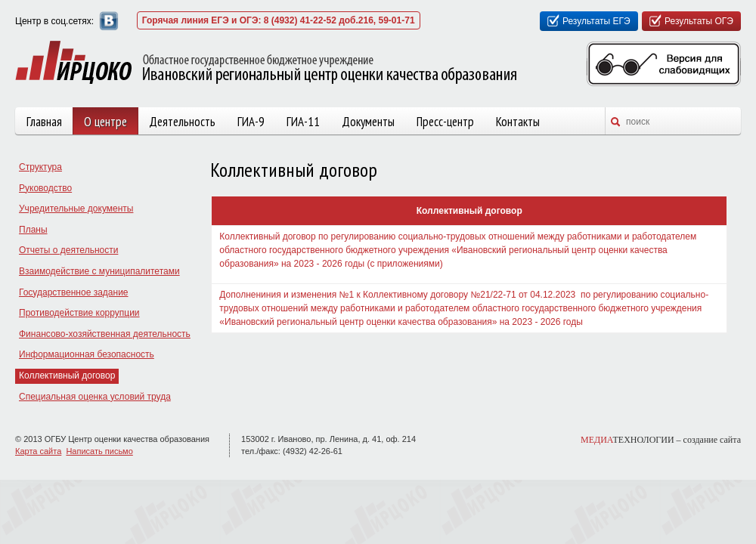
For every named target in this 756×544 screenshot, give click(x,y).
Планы (33, 230)
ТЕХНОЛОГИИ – (661, 440)
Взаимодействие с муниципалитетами (99, 271)
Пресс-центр (445, 122)
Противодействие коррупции (79, 313)
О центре (105, 122)
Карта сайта (38, 451)
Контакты (518, 122)
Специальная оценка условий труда (95, 397)
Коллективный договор (67, 376)
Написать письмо (99, 451)
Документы (368, 122)
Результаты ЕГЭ (596, 21)
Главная (44, 122)
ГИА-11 (303, 122)
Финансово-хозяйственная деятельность (105, 334)
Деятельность (182, 122)
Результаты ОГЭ (699, 21)
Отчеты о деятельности (68, 250)
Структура (40, 167)
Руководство (45, 188)
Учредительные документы (76, 209)
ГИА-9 (251, 122)
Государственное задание (74, 292)
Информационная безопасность (87, 354)
